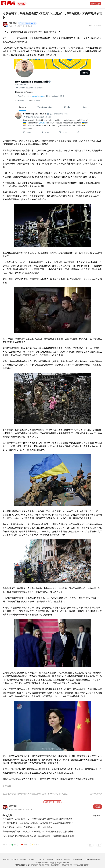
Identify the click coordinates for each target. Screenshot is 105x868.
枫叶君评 (13, 23)
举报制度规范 (78, 859)
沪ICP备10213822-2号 (22, 865)
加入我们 (59, 859)
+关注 (97, 807)
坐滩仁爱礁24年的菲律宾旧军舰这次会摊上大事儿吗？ (28, 827)
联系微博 (50, 859)
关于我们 (15, 859)
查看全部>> (98, 816)
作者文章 (7, 816)
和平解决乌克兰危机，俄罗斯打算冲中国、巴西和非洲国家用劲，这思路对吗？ (39, 832)
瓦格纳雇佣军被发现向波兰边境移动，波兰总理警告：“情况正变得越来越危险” (39, 836)
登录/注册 (95, 4)
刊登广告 (41, 859)
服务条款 (32, 859)
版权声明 (23, 859)
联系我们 (6, 859)
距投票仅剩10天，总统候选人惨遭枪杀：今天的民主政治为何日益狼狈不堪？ (38, 823)
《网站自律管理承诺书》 (93, 859)
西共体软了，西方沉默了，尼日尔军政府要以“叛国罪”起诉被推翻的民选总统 (37, 819)
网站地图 (67, 859)
